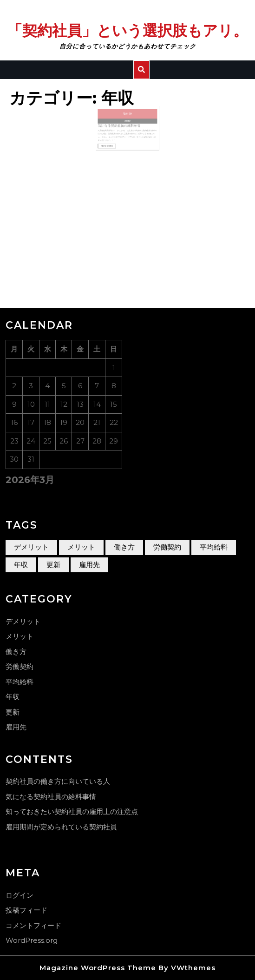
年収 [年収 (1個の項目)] (21, 565)
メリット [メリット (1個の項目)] (81, 547)
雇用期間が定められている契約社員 (61, 827)
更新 (13, 712)
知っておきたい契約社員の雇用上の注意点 (72, 811)
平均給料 (20, 682)
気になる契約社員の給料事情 (122, 126)
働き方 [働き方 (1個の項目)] (124, 547)
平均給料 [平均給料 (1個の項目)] (214, 547)
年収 (13, 697)
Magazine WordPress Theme (98, 968)
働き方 (16, 652)
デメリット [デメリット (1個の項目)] (31, 547)
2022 (127, 123)
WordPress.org (32, 940)
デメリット (23, 621)
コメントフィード (33, 925)
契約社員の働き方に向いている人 (58, 781)
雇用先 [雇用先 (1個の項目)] (89, 565)
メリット (20, 636)
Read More (114, 141)
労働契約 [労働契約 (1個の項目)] (167, 547)
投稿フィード (26, 910)
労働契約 (20, 666)
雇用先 (16, 727)
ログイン (20, 895)
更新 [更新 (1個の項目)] (53, 565)
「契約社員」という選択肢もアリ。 (128, 30)
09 (129, 118)
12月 (126, 118)
